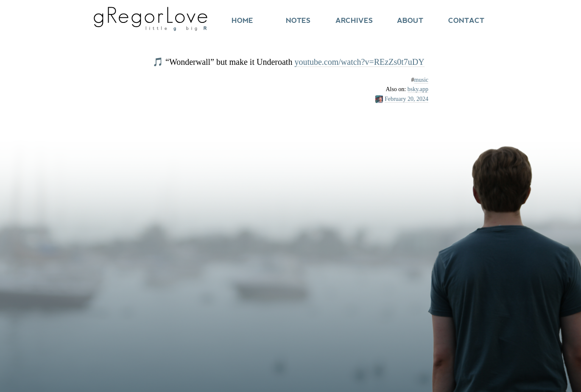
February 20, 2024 (406, 99)
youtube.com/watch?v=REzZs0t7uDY (359, 62)
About (410, 21)
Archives (354, 21)
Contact (466, 21)
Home (242, 21)
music (421, 80)
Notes (298, 21)
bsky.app (418, 89)
